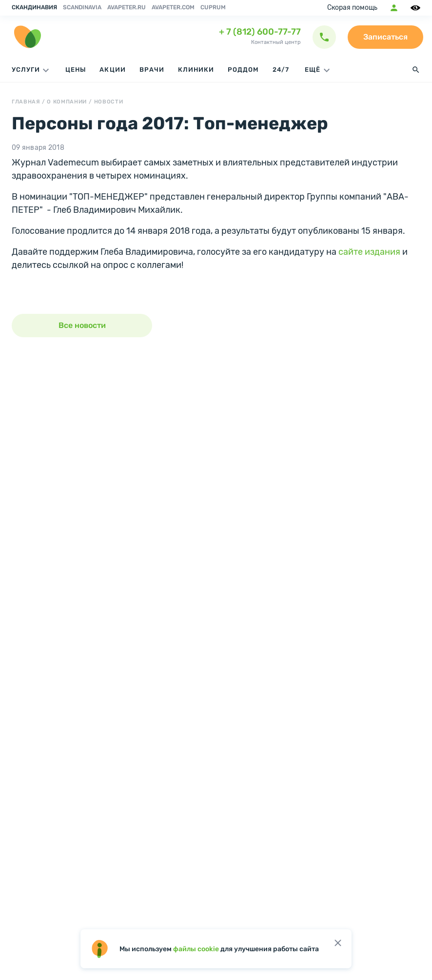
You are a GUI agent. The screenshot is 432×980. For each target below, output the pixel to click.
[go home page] (27, 37)
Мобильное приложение (394, 8)
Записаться (385, 37)
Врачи (152, 70)
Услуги (32, 70)
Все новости (82, 325)
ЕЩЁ (318, 70)
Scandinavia (82, 7)
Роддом (243, 70)
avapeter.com (173, 7)
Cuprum (213, 7)
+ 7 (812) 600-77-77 (260, 32)
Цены (76, 70)
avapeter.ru (127, 7)
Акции (112, 70)
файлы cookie (196, 949)
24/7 (281, 70)
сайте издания (369, 252)
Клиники (196, 70)
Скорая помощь (352, 8)
